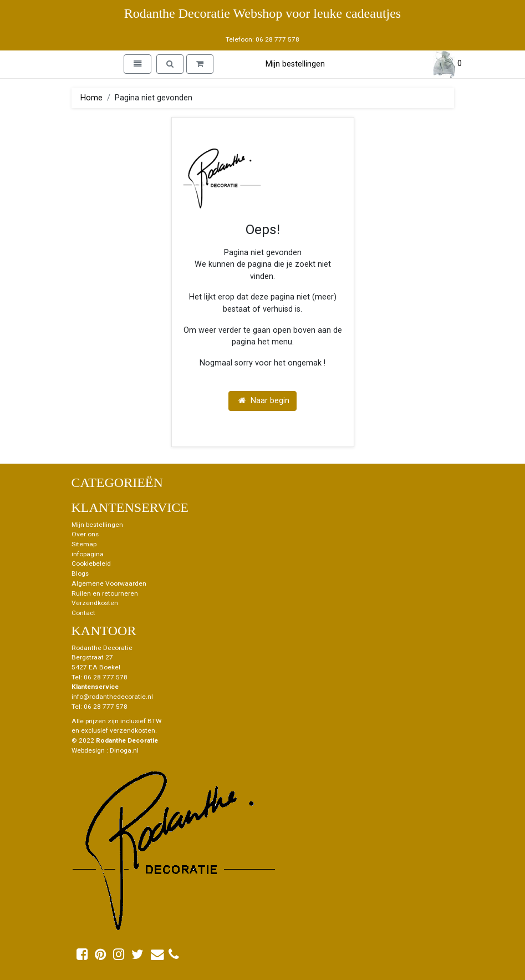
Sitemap (84, 544)
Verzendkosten (95, 603)
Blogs (80, 573)
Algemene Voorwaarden (109, 583)
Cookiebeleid (91, 563)
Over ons (85, 534)
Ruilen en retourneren (105, 593)
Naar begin (264, 401)
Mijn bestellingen (295, 64)
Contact (83, 613)
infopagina (88, 554)
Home (91, 98)
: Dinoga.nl (123, 750)
